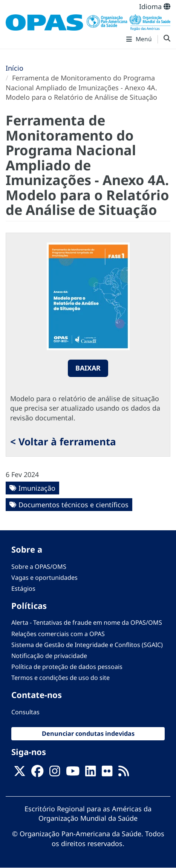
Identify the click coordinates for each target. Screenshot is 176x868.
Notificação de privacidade (49, 656)
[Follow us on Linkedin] (90, 773)
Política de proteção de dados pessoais (67, 667)
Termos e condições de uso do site (60, 678)
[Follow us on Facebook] (37, 773)
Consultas (25, 712)
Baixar (88, 368)
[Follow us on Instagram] (55, 773)
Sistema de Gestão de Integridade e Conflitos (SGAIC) (87, 645)
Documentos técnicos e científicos (73, 505)
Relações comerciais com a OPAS (58, 634)
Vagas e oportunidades (44, 578)
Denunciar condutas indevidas (88, 734)
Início (15, 68)
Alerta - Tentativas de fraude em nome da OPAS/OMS (87, 622)
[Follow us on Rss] (124, 773)
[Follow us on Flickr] (107, 773)
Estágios (23, 588)
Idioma (155, 6)
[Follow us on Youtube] (73, 773)
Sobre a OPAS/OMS (39, 567)
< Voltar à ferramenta (63, 442)
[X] (20, 773)
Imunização (37, 488)
